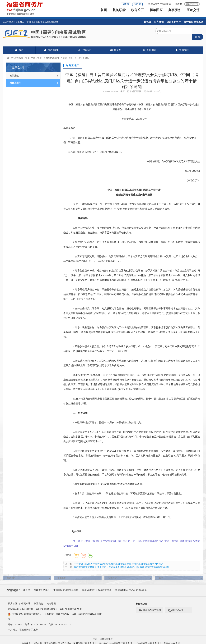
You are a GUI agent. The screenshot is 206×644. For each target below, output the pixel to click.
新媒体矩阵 (141, 601)
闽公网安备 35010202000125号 (25, 611)
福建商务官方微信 (150, 607)
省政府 (137, 4)
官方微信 (159, 22)
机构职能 (119, 12)
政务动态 (84, 47)
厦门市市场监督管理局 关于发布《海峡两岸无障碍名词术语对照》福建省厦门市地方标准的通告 (122, 564)
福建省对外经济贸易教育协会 (97, 587)
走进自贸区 (52, 47)
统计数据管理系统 (193, 22)
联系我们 (38, 600)
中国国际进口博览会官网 (66, 587)
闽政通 (178, 4)
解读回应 (156, 12)
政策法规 (34, 72)
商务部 (27, 587)
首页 (104, 12)
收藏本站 (26, 600)
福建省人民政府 (42, 587)
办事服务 (175, 12)
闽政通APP (176, 607)
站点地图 (51, 600)
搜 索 (197, 32)
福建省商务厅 (174, 22)
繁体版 (147, 22)
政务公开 (138, 12)
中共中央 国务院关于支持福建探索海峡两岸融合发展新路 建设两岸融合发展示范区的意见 (119, 560)
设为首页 (13, 600)
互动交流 (193, 12)
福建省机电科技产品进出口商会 (131, 587)
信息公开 (117, 47)
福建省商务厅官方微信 (160, 4)
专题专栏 (182, 47)
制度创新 (150, 47)
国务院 (126, 4)
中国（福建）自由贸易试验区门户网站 (49, 55)
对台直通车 (84, 55)
